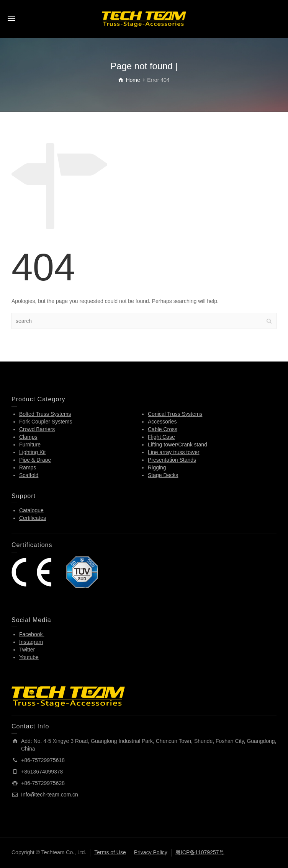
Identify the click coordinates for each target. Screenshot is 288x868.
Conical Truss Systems (175, 414)
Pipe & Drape (35, 460)
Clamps (28, 437)
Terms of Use (110, 852)
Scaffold (29, 475)
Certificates (33, 518)
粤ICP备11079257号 (200, 852)
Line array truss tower (174, 452)
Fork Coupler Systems (46, 422)
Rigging (157, 467)
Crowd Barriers (37, 429)
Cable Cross (163, 429)
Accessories (162, 422)
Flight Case (161, 437)
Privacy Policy (151, 852)
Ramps (28, 467)
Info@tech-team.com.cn (50, 795)
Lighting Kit (32, 452)
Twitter (27, 650)
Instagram (31, 642)
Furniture (30, 445)
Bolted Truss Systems (45, 414)
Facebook (32, 634)
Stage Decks (163, 475)
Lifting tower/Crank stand (178, 445)
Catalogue (31, 510)
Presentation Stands (172, 460)
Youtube (29, 657)
